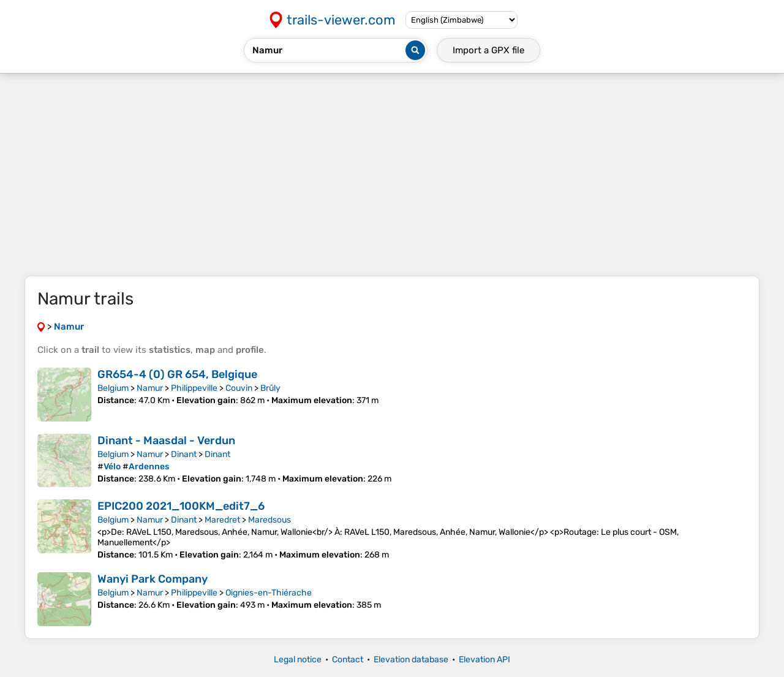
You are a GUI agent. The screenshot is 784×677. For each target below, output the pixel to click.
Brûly (270, 388)
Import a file (488, 50)
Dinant (184, 454)
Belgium (113, 388)
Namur (150, 388)
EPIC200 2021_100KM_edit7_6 (181, 506)
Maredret (222, 520)
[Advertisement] (392, 175)
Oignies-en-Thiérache (269, 593)
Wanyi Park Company (153, 579)
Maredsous (269, 520)
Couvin (239, 388)
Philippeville (194, 388)
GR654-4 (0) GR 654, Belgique (177, 374)
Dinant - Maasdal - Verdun (166, 441)
